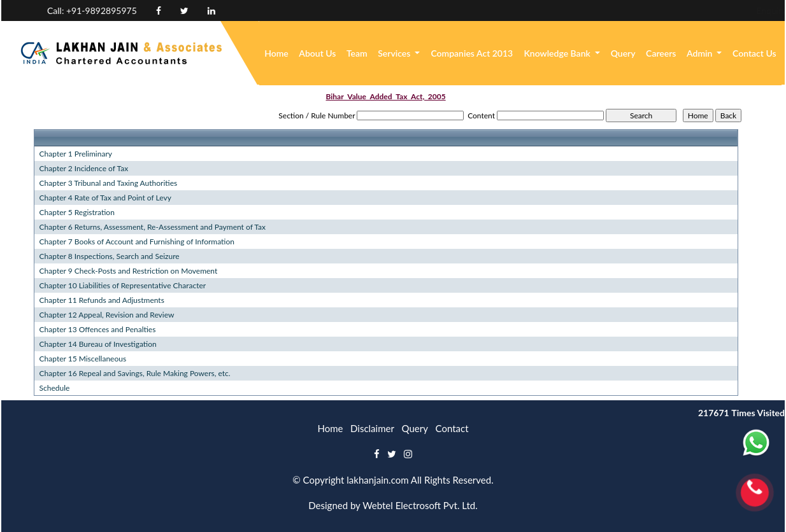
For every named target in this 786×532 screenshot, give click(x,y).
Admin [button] (701, 53)
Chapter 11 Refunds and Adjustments (102, 300)
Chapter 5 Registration (77, 212)
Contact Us (754, 53)
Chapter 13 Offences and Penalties (98, 329)
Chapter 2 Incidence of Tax (84, 168)
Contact (452, 428)
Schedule (55, 388)
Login (730, 10)
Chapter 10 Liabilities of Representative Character (123, 285)
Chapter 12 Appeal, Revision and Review (107, 315)
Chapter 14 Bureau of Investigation (98, 344)
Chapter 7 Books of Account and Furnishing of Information (137, 241)
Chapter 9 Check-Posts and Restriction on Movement (129, 271)
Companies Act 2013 (472, 53)
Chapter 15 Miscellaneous (83, 359)
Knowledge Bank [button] (558, 53)
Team (357, 53)
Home (276, 53)
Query (623, 53)
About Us (317, 53)
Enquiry (686, 10)
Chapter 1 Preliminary (76, 154)
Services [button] (395, 53)
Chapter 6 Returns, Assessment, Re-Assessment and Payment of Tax (153, 227)
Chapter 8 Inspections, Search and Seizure (110, 256)
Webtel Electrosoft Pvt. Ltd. (420, 505)
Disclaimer (372, 428)
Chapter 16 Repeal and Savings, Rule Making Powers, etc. (135, 373)
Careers (661, 53)
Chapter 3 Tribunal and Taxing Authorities (109, 183)
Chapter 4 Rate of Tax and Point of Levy (105, 198)
